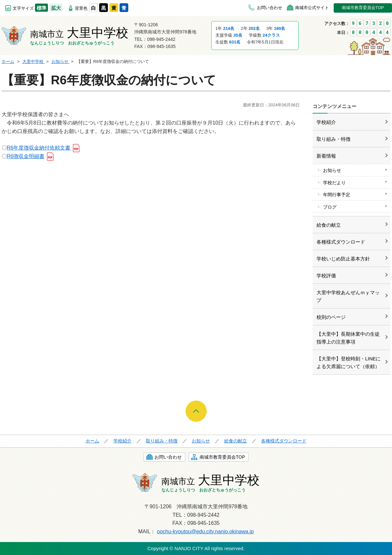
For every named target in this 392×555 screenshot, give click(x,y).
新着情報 (326, 156)
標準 (41, 8)
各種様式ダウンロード (341, 242)
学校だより (334, 183)
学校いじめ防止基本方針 (343, 259)
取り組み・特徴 (334, 139)
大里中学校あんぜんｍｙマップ (348, 296)
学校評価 (326, 276)
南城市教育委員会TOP (363, 8)
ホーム (92, 441)
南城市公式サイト (312, 8)
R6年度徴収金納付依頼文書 (39, 148)
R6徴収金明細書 (26, 156)
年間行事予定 (337, 195)
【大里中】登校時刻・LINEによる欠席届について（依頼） (349, 362)
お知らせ (332, 170)
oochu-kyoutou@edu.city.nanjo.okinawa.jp (206, 531)
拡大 (56, 8)
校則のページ (331, 317)
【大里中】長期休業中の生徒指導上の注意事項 (348, 338)
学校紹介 (326, 122)
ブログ (330, 207)
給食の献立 (329, 225)
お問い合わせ (270, 8)
